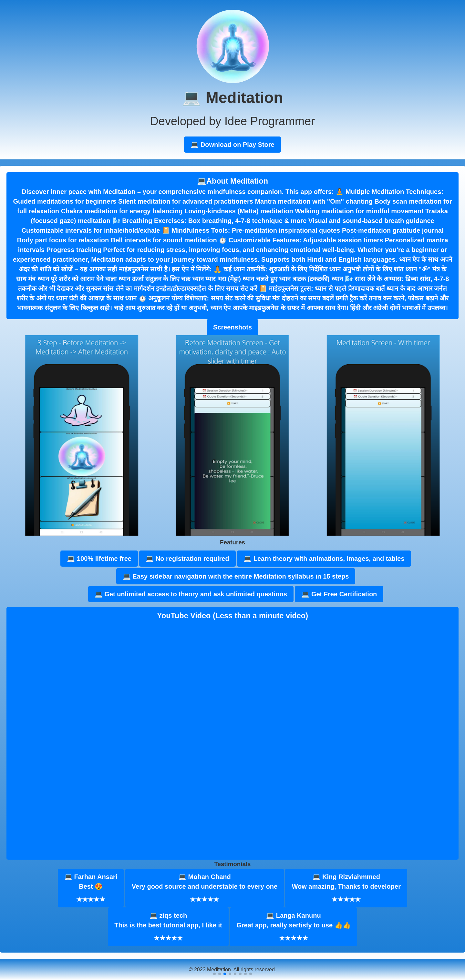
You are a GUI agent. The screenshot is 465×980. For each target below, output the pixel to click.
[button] (214, 974)
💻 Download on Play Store (232, 145)
